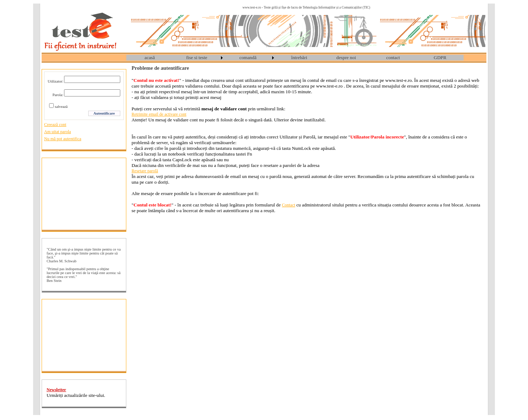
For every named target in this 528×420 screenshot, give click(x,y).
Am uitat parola (57, 132)
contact (393, 57)
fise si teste (197, 57)
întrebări (299, 57)
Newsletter (56, 390)
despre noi (346, 57)
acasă (150, 57)
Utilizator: (56, 81)
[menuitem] (150, 58)
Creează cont (55, 125)
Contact (288, 205)
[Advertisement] (84, 194)
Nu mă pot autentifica (63, 139)
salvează (61, 107)
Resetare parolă (145, 171)
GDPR (440, 57)
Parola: (58, 95)
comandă (248, 57)
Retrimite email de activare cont (159, 114)
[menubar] (295, 58)
